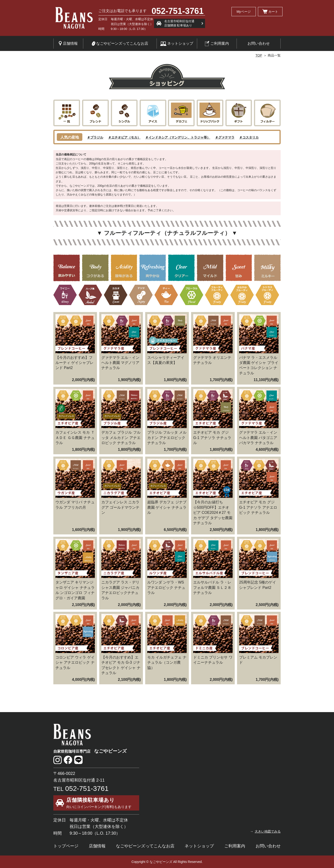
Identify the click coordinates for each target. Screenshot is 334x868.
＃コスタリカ (249, 137)
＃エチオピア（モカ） (124, 137)
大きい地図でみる (268, 831)
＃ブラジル (95, 137)
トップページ (66, 846)
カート (270, 11)
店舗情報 (68, 43)
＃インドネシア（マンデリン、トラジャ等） (178, 137)
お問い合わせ (259, 43)
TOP (259, 55)
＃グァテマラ (225, 137)
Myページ (244, 12)
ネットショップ (177, 44)
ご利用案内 (217, 43)
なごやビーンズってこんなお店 (120, 44)
